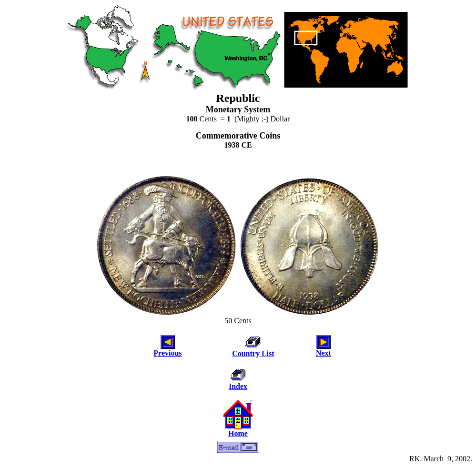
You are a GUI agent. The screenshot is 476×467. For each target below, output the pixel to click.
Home (238, 433)
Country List (253, 353)
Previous (167, 353)
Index (238, 386)
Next (324, 353)
